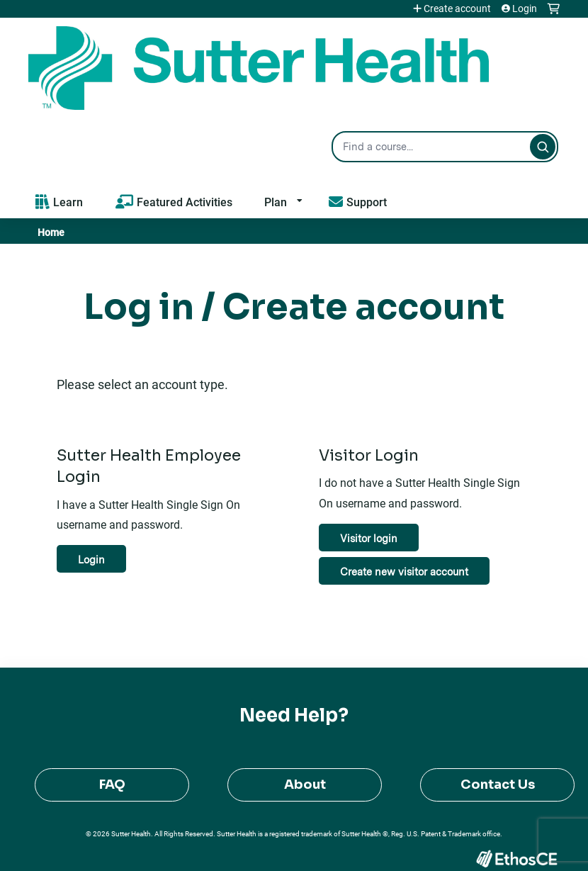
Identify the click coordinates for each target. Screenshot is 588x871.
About (305, 785)
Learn (68, 202)
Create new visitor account (404, 572)
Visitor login (369, 538)
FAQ (112, 785)
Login (525, 9)
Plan (276, 202)
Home (51, 232)
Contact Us (498, 785)
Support (367, 202)
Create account (457, 9)
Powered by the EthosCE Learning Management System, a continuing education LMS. (516, 859)
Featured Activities (185, 202)
